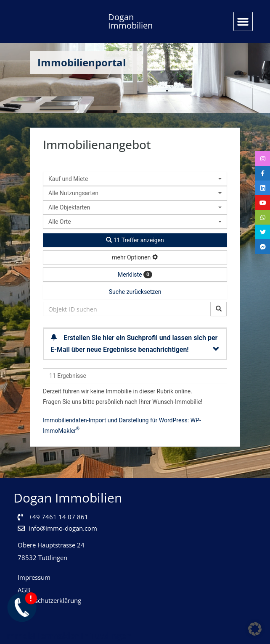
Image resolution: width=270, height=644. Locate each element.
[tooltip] (262, 160)
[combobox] (135, 179)
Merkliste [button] (135, 275)
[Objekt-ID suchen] (218, 309)
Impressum (34, 577)
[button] (243, 21)
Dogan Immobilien (130, 21)
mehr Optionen (135, 257)
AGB (24, 590)
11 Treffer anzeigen (135, 240)
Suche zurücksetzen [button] (135, 292)
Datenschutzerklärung (49, 600)
